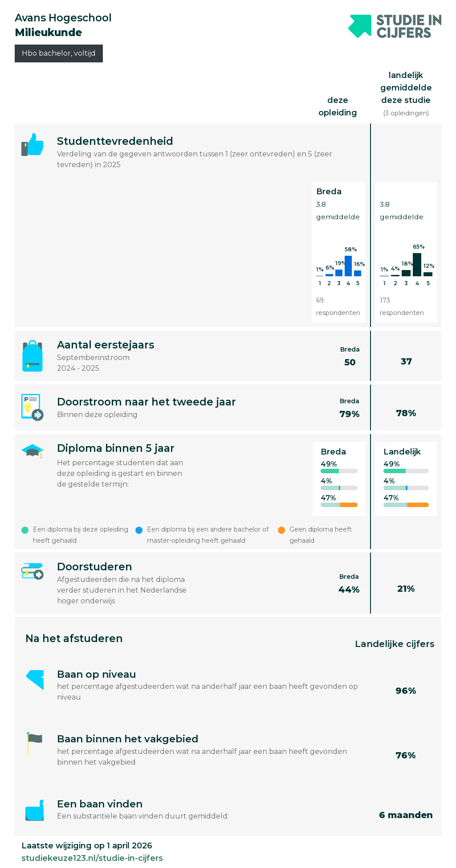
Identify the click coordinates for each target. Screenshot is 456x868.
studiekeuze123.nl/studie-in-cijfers (92, 858)
